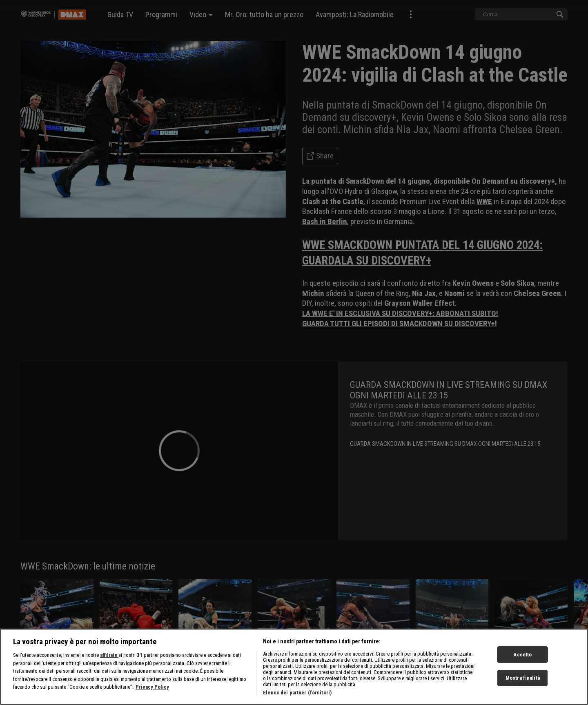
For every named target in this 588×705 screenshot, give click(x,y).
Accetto (522, 659)
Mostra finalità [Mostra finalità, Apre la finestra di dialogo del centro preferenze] (523, 683)
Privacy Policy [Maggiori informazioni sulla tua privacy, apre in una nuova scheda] (152, 692)
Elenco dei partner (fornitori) (297, 697)
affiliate (109, 660)
